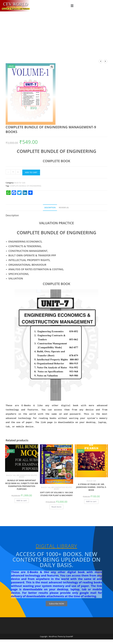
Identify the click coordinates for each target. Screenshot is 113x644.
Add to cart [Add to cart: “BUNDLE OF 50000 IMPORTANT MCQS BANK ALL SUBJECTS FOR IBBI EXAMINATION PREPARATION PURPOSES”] (22, 499)
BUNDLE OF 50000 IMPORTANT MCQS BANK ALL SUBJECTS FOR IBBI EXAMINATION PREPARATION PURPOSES (22, 483)
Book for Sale (20, 183)
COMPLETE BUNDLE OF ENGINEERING (25, 186)
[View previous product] (101, 61)
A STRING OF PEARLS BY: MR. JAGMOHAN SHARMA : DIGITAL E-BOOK (91, 485)
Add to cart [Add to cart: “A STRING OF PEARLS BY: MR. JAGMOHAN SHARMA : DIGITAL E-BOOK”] (91, 500)
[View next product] (105, 61)
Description (50, 208)
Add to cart (31, 172)
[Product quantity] (13, 172)
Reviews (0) (64, 208)
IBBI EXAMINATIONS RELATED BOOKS (27, 474)
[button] (72, 6)
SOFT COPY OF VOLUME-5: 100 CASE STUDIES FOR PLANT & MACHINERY (56, 492)
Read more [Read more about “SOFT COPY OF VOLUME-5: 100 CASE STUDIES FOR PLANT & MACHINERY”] (56, 505)
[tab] (50, 208)
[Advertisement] (57, 32)
